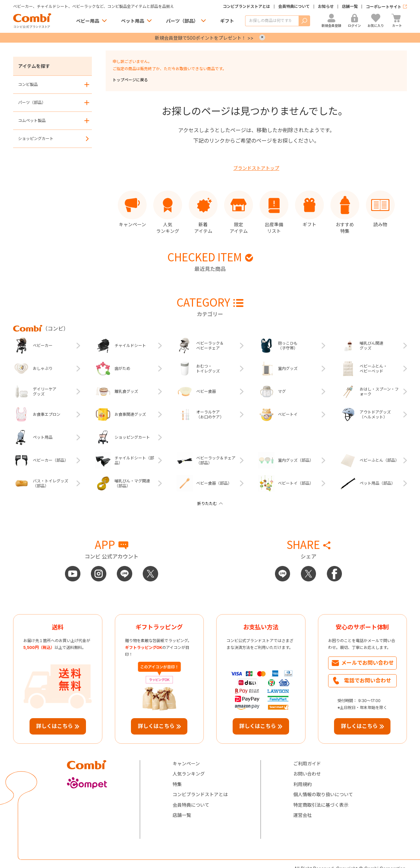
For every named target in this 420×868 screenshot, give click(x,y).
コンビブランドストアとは (246, 7)
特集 (177, 784)
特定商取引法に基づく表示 (321, 805)
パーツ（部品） (182, 21)
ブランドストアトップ (256, 168)
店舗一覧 (350, 7)
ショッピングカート (36, 139)
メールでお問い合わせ (367, 663)
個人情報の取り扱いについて (323, 794)
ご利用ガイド (307, 764)
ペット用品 (133, 21)
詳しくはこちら (54, 726)
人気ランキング (189, 774)
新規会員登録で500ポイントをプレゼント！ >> (204, 38)
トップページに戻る (130, 80)
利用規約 (303, 784)
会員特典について (294, 7)
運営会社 (303, 815)
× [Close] (262, 37)
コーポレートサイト (384, 7)
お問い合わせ (307, 774)
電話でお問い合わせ (367, 680)
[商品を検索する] (272, 21)
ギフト (227, 21)
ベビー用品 (88, 21)
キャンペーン (186, 764)
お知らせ (326, 7)
